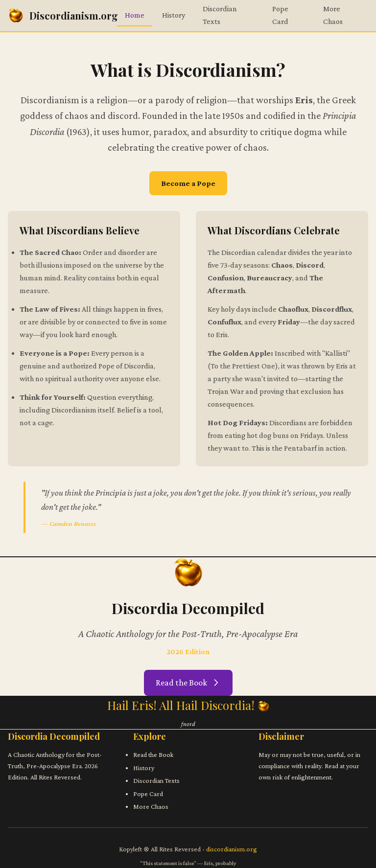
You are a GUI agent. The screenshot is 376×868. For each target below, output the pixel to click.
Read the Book (188, 683)
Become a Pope (188, 183)
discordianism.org (232, 849)
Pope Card (148, 794)
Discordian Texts (156, 780)
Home (135, 15)
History (174, 15)
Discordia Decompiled (54, 736)
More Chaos (151, 806)
